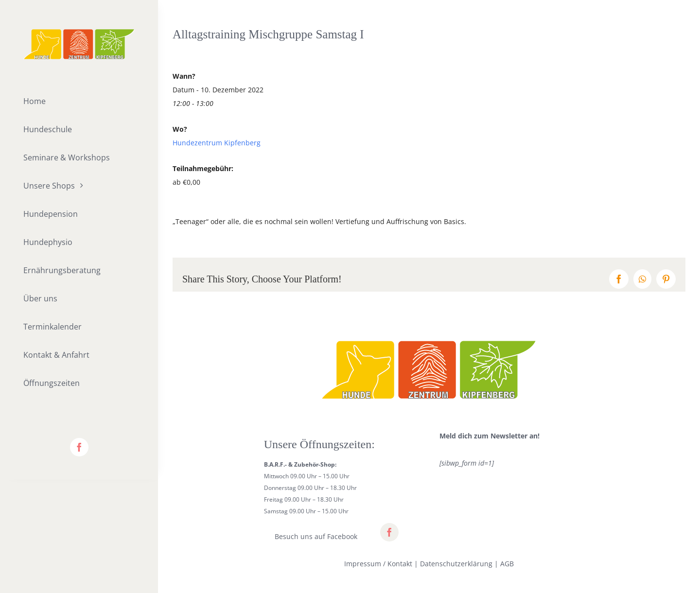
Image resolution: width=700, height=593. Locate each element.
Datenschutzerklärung (456, 564)
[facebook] (79, 447)
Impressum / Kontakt (378, 564)
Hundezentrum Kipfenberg (217, 143)
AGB (507, 564)
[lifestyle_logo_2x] (79, 32)
